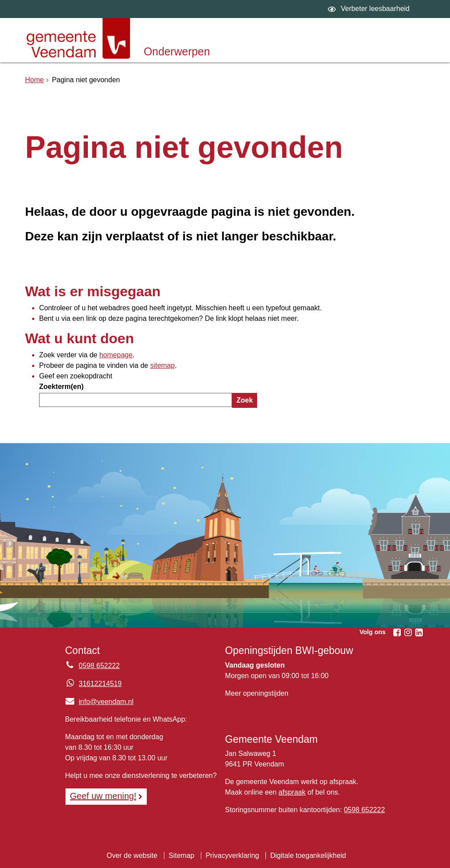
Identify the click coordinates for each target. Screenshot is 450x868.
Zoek (245, 400)
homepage (116, 355)
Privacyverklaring (232, 855)
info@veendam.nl (99, 702)
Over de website (132, 855)
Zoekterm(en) (61, 387)
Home (34, 80)
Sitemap (182, 855)
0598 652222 (364, 810)
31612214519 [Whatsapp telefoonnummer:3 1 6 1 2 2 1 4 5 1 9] (100, 684)
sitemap (163, 365)
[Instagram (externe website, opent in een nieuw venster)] (408, 632)
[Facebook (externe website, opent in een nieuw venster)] (397, 632)
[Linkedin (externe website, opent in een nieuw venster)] (419, 632)
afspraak (292, 792)
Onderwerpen (177, 51)
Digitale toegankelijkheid (308, 855)
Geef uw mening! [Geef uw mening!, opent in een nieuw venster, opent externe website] (103, 796)
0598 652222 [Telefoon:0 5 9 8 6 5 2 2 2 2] (99, 666)
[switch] (370, 9)
